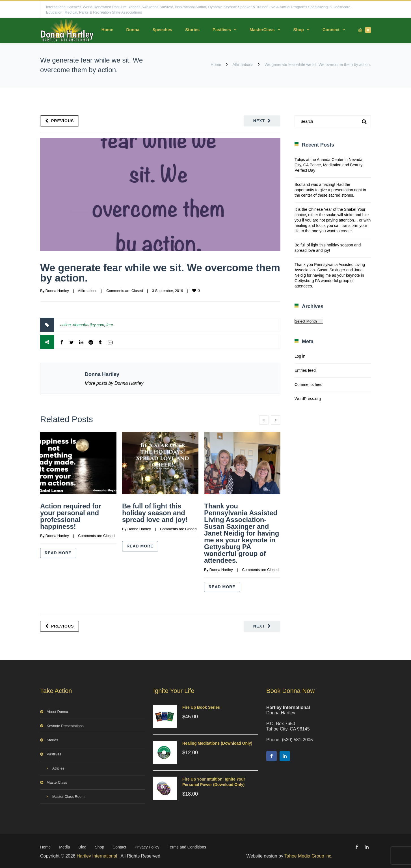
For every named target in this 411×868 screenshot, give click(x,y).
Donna (133, 30)
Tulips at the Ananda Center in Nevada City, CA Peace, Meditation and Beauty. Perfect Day (329, 165)
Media (64, 846)
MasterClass (262, 30)
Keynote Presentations (65, 725)
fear (110, 325)
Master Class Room (68, 795)
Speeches (162, 30)
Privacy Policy (147, 846)
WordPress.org (308, 399)
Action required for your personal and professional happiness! (71, 516)
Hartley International (97, 855)
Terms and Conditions (187, 846)
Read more (58, 553)
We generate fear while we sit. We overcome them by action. (160, 273)
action (65, 325)
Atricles (58, 767)
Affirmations (243, 65)
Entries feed (305, 370)
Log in (300, 356)
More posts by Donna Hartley (114, 383)
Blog (83, 846)
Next (259, 121)
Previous (62, 121)
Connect (331, 30)
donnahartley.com (88, 325)
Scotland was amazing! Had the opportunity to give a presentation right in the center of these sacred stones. (330, 190)
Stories (192, 30)
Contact (119, 846)
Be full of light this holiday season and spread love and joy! (155, 513)
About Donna (57, 711)
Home (107, 30)
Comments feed (309, 384)
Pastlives (222, 30)
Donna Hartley (57, 291)
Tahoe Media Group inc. (308, 855)
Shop (299, 30)
